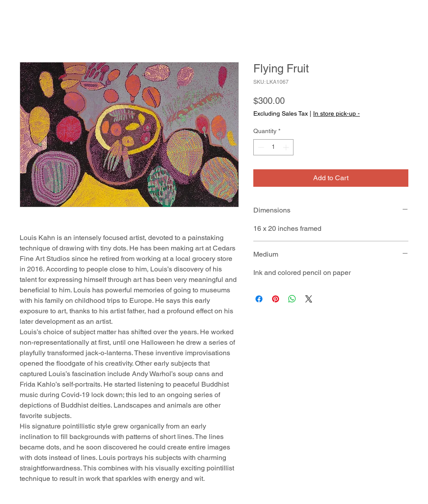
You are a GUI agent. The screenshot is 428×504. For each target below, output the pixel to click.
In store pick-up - (337, 113)
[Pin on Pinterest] (276, 299)
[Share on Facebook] (259, 299)
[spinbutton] (273, 147)
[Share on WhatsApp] (292, 299)
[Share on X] (309, 299)
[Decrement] (260, 147)
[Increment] (287, 147)
